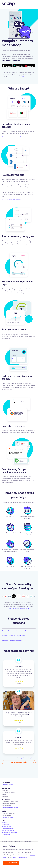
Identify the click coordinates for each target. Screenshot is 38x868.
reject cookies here (20, 858)
